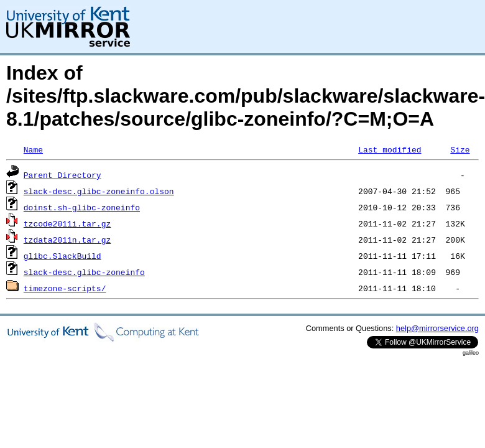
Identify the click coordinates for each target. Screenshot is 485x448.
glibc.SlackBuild (62, 256)
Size (460, 149)
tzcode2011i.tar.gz (67, 223)
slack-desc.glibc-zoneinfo (84, 272)
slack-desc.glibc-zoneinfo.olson (99, 191)
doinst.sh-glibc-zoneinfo (82, 207)
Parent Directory (62, 175)
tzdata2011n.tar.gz (67, 240)
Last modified (390, 149)
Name (33, 149)
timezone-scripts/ (65, 288)
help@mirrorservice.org (437, 328)
